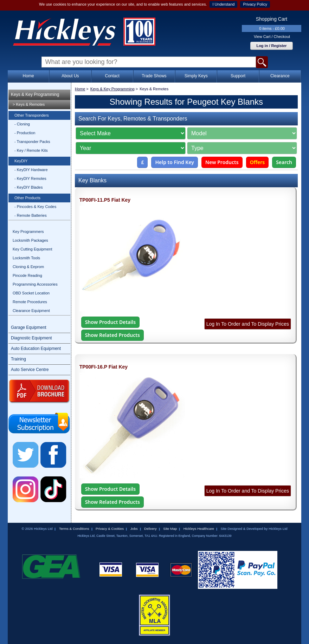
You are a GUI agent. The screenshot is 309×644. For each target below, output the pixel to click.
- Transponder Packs (32, 142)
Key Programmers (28, 232)
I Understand (223, 4)
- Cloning (22, 124)
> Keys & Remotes (29, 104)
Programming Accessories (35, 284)
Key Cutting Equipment (33, 249)
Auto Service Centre (30, 370)
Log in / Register (271, 46)
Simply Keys (196, 76)
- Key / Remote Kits (31, 150)
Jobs (134, 529)
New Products (222, 162)
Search (284, 162)
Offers (257, 162)
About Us (70, 76)
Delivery (150, 529)
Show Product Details (110, 322)
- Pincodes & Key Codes (35, 207)
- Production (25, 133)
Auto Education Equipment (36, 349)
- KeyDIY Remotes (30, 178)
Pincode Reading (27, 275)
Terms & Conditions (74, 529)
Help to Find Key (175, 162)
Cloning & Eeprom (28, 267)
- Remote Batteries (31, 215)
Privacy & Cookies (110, 529)
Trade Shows (154, 76)
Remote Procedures (30, 302)
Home (28, 76)
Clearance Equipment (31, 311)
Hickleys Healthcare (199, 529)
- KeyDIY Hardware (31, 170)
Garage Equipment (29, 327)
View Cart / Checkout (272, 37)
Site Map (170, 529)
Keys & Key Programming (35, 95)
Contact (112, 76)
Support (238, 76)
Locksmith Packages (30, 240)
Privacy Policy (255, 4)
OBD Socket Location (31, 293)
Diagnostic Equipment (31, 338)
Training (18, 359)
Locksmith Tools (26, 258)
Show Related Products (112, 335)
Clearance (280, 76)
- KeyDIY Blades (29, 187)
